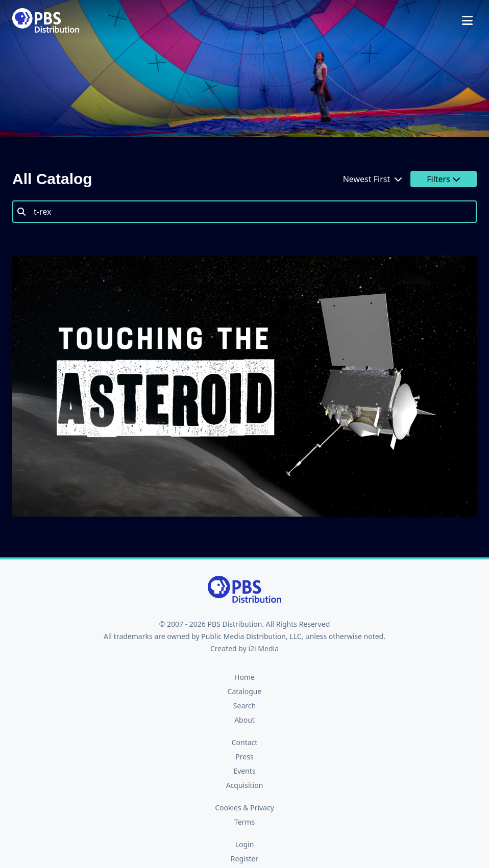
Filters (444, 179)
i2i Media (263, 648)
